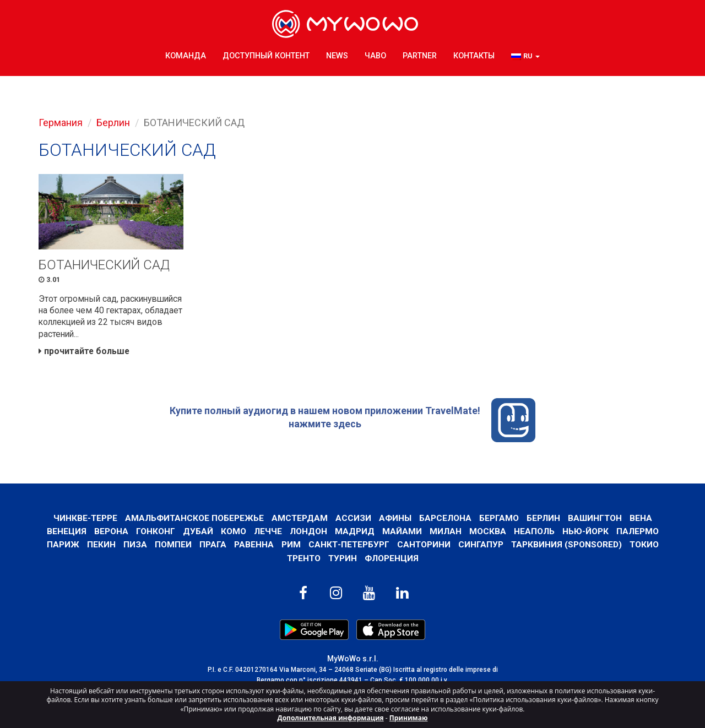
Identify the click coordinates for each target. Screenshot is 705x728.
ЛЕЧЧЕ (268, 533)
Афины (395, 520)
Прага (211, 547)
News (337, 55)
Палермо (638, 533)
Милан (446, 533)
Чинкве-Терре (83, 520)
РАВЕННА (252, 547)
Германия (61, 123)
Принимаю (409, 718)
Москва (488, 533)
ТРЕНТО (303, 560)
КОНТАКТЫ (474, 55)
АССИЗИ (353, 520)
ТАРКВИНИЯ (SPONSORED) (567, 547)
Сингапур (481, 547)
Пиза (134, 547)
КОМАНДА (186, 55)
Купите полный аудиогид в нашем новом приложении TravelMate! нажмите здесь (352, 422)
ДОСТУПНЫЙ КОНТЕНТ (266, 55)
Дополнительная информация (331, 718)
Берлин (113, 123)
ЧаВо (375, 55)
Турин (343, 560)
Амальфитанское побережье (193, 520)
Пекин (100, 547)
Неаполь (534, 533)
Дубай (198, 533)
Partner (420, 55)
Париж (61, 547)
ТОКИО (645, 547)
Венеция (67, 533)
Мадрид (355, 533)
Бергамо (499, 520)
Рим (289, 547)
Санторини (424, 547)
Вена (642, 520)
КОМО (234, 533)
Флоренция (392, 560)
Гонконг (156, 533)
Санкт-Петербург (348, 547)
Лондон (308, 533)
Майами (402, 533)
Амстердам (299, 520)
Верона (111, 533)
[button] (525, 55)
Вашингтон (596, 520)
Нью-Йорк (585, 533)
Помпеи (172, 547)
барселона (445, 520)
